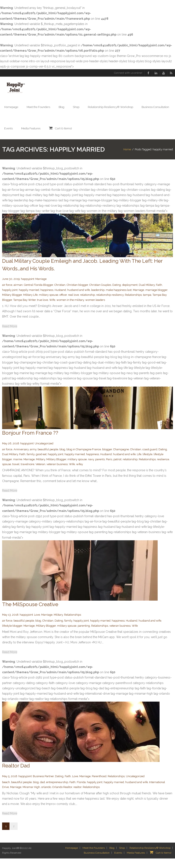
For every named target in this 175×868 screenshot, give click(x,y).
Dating (117, 294)
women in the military (70, 309)
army (33, 459)
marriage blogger (156, 299)
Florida (81, 792)
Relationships (133, 304)
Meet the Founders (94, 857)
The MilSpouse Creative (30, 614)
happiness (47, 299)
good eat (41, 464)
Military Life (30, 304)
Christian (60, 294)
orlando (46, 797)
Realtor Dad (16, 775)
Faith (159, 294)
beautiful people (48, 459)
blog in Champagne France (84, 459)
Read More (10, 336)
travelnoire (28, 474)
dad (42, 792)
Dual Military (147, 294)
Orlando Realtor (62, 797)
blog (62, 459)
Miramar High (31, 797)
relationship (88, 304)
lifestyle (147, 464)
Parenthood (99, 786)
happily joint (10, 299)
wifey (80, 474)
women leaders (95, 309)
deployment (130, 294)
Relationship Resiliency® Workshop (150, 857)
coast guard (150, 459)
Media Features (136, 862)
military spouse (49, 304)
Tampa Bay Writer (25, 309)
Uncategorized (44, 453)
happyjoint (28, 288)
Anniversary (21, 459)
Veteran (40, 474)
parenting (84, 635)
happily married (29, 299)
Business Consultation (97, 862)
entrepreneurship (57, 792)
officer (63, 304)
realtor (77, 797)
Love (37, 624)
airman (18, 294)
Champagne (121, 459)
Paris (109, 469)
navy (91, 469)
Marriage (41, 288)
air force (7, 294)
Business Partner (43, 786)
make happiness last (119, 299)
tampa (147, 304)
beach (6, 792)
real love (74, 304)
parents (100, 469)
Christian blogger (77, 294)
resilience (163, 469)
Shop (122, 857)
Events (118, 862)
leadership (98, 299)
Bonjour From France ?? (30, 442)
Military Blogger (12, 304)
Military (41, 469)
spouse (7, 474)
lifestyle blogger (12, 635)
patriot (117, 469)
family (31, 464)
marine (18, 469)
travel (16, 474)
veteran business (57, 474)
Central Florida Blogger (39, 294)
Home (127, 154)
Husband (60, 299)
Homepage (72, 857)
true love (43, 309)
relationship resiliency (110, 304)
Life (139, 464)
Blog (112, 857)
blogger (107, 459)
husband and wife (79, 299)
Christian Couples (100, 294)
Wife (52, 309)
